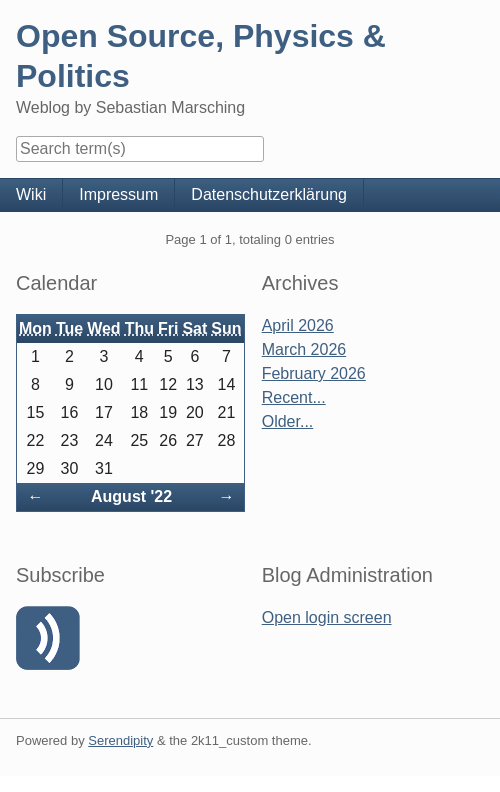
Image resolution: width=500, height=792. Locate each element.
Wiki (31, 194)
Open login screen (327, 617)
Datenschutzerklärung (269, 194)
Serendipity (120, 740)
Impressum (118, 194)
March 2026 (304, 349)
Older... (288, 421)
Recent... (294, 397)
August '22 (131, 496)
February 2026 (314, 373)
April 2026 (298, 325)
